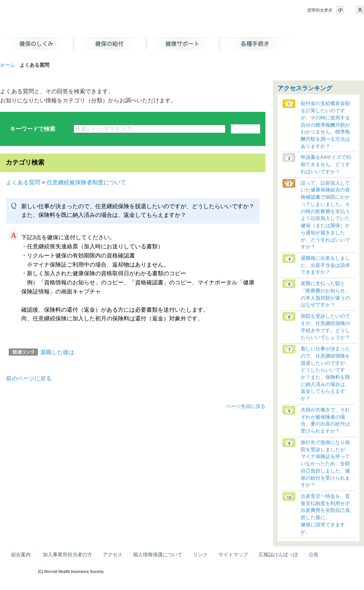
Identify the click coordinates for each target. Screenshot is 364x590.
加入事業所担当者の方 (67, 555)
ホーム (7, 65)
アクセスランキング (305, 88)
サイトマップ (233, 555)
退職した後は (57, 352)
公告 (314, 555)
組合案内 (21, 555)
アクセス (113, 555)
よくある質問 (23, 182)
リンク (200, 555)
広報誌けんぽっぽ (278, 555)
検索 (246, 129)
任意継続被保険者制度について (86, 182)
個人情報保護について (158, 555)
